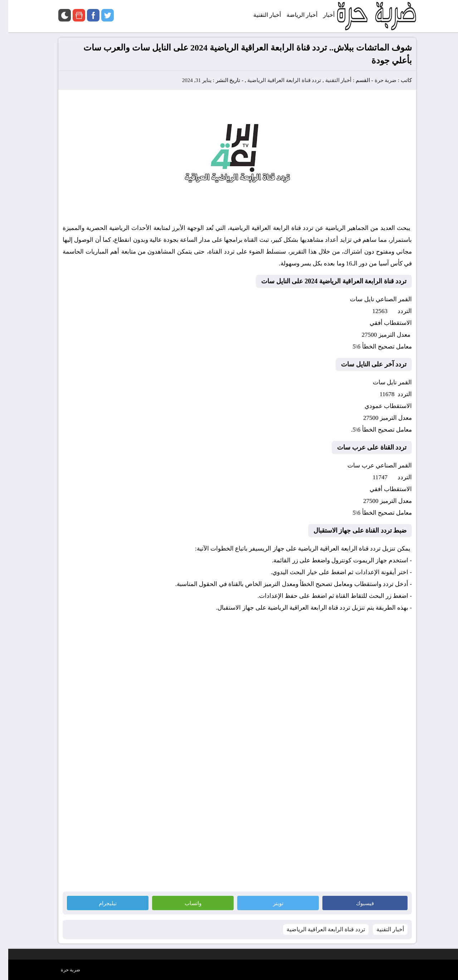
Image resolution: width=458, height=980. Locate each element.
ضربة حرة (377, 80)
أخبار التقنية (330, 80)
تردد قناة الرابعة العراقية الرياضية (276, 80)
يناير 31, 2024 (189, 80)
